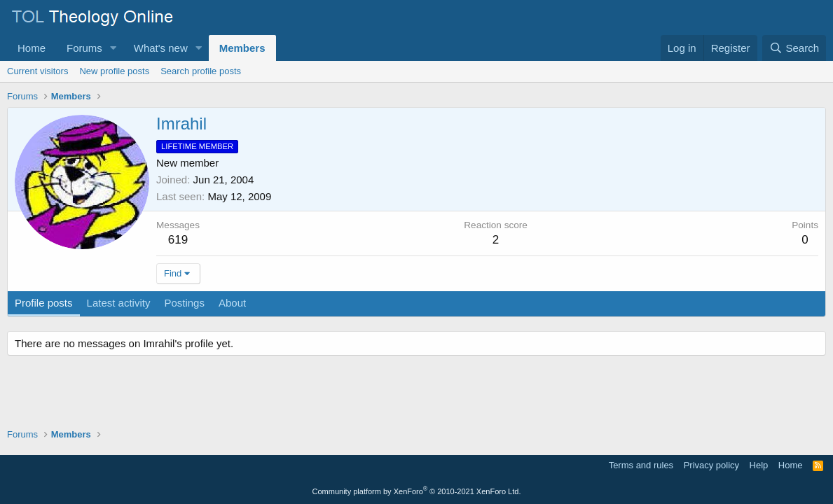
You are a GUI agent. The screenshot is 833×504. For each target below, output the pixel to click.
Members (242, 48)
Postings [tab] (184, 303)
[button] (113, 48)
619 (178, 240)
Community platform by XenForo (417, 491)
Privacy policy (711, 465)
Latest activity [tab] (119, 303)
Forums (84, 48)
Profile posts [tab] (44, 303)
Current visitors (37, 71)
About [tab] (232, 303)
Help (759, 465)
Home (32, 48)
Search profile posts (201, 71)
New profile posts (114, 71)
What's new (161, 48)
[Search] (794, 48)
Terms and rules (641, 465)
